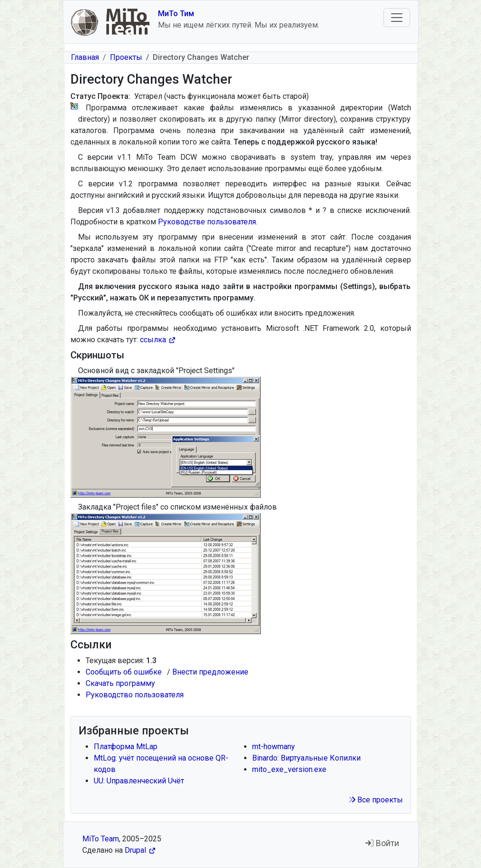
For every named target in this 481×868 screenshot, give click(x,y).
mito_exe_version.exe (289, 769)
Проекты (126, 57)
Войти (382, 843)
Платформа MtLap (126, 747)
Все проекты (376, 800)
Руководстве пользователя (207, 222)
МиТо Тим (176, 14)
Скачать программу (120, 683)
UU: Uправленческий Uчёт (139, 781)
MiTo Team (101, 839)
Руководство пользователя (135, 695)
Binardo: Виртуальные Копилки (306, 758)
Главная (85, 57)
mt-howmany (274, 747)
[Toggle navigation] (397, 18)
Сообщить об (125, 672)
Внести (212, 672)
